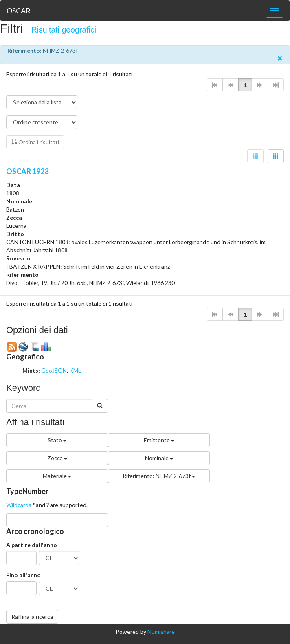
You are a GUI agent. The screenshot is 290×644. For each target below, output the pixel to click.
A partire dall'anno (32, 545)
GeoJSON (54, 370)
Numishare (161, 632)
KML (75, 370)
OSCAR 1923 (27, 171)
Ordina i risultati (35, 142)
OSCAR (19, 11)
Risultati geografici (64, 30)
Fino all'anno (23, 575)
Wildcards (19, 505)
